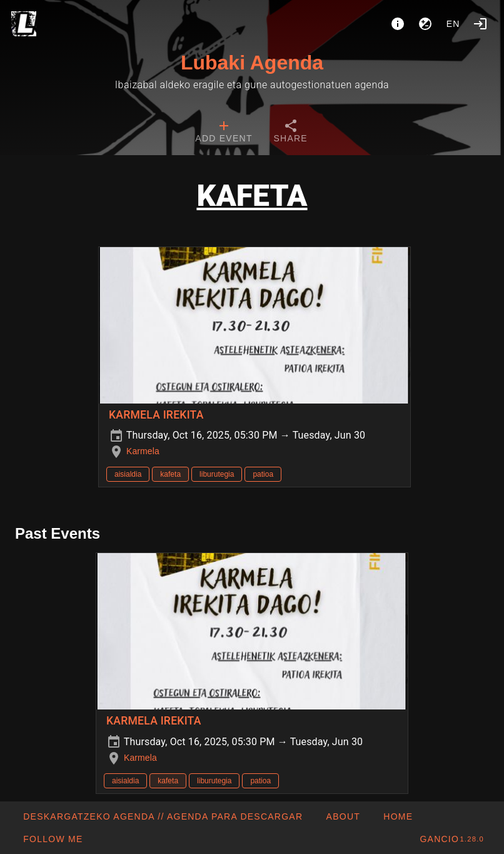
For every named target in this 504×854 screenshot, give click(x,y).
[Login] (480, 24)
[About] (398, 24)
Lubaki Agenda (252, 63)
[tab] (224, 133)
